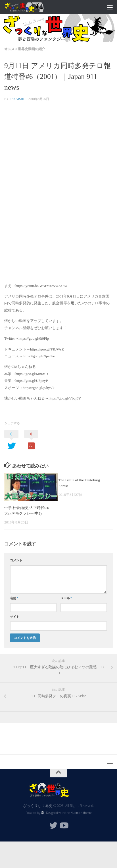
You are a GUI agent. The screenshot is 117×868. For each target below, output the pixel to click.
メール (66, 598)
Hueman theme (81, 813)
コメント (16, 560)
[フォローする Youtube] (64, 826)
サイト (15, 617)
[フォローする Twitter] (53, 826)
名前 (14, 598)
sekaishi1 (18, 99)
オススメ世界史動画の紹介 (25, 49)
